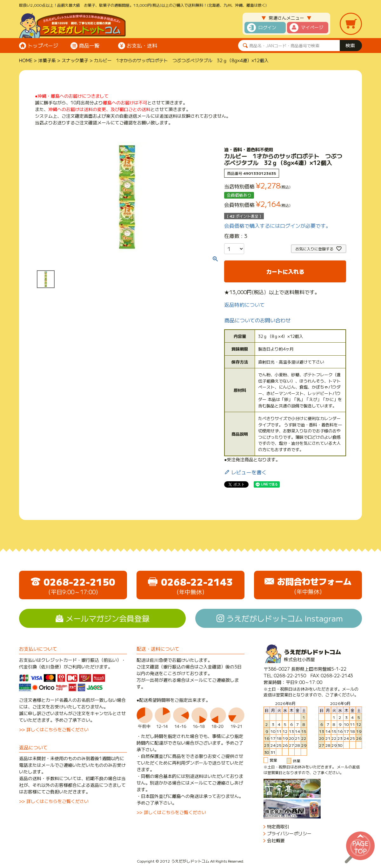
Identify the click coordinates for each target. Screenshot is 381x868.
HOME (26, 60)
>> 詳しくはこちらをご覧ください (54, 729)
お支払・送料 (142, 45)
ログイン (267, 27)
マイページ (312, 27)
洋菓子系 (47, 60)
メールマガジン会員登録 (108, 618)
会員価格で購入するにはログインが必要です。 (277, 226)
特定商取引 (278, 827)
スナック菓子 (75, 60)
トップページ (43, 45)
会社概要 (276, 841)
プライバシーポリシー (289, 834)
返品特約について (244, 305)
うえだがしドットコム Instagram (285, 618)
